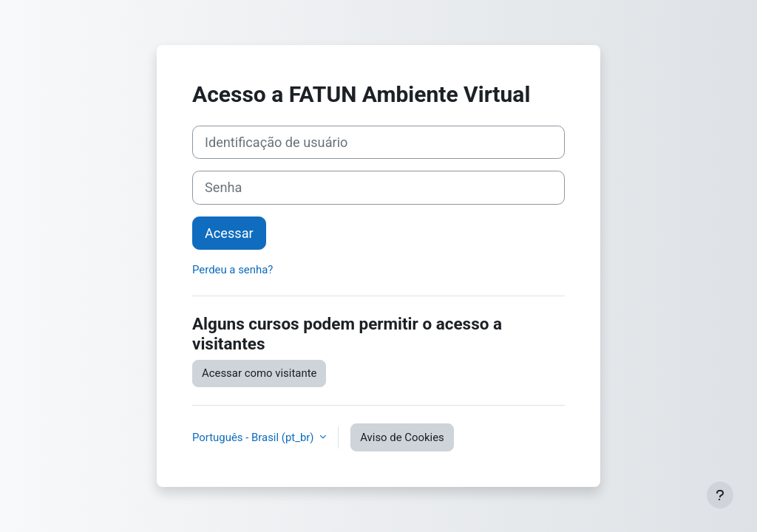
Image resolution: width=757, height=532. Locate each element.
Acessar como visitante (259, 373)
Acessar (229, 233)
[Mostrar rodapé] (720, 495)
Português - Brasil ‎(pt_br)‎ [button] (254, 437)
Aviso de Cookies (402, 437)
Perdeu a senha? (232, 270)
